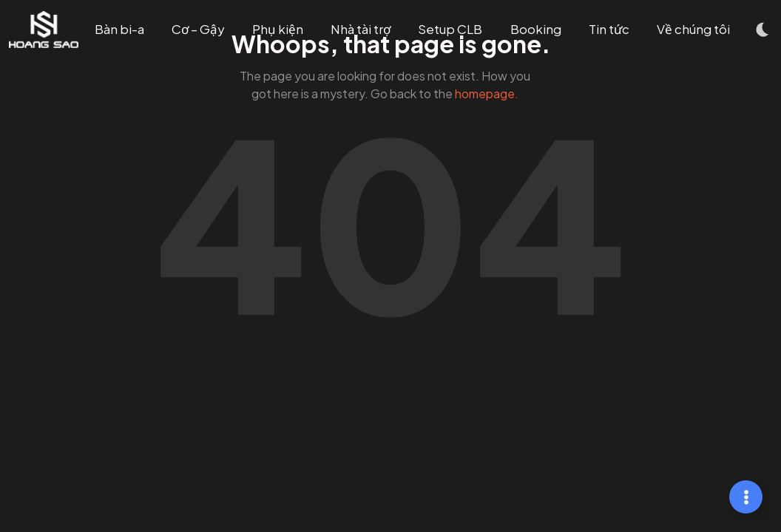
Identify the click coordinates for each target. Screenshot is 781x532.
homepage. (487, 93)
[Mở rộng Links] (746, 497)
